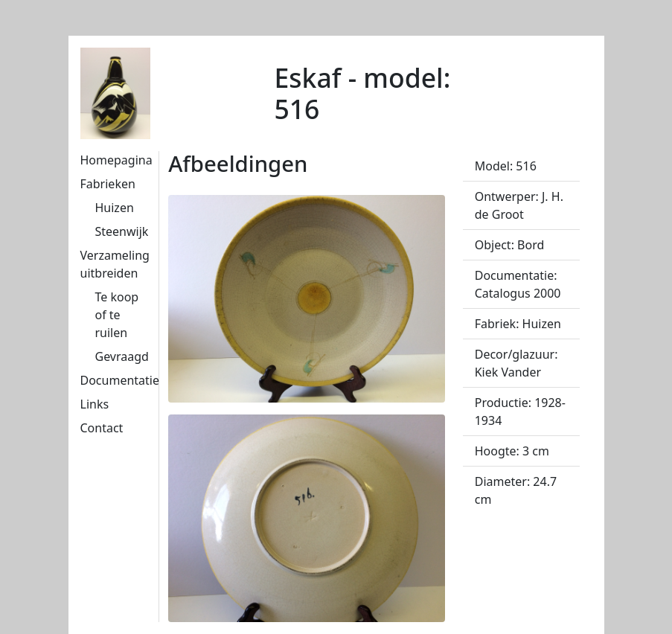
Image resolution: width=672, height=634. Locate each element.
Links (95, 404)
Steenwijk (122, 231)
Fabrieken (108, 184)
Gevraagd (122, 356)
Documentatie (120, 380)
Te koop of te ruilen (117, 315)
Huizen (115, 208)
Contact (102, 428)
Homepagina (116, 160)
